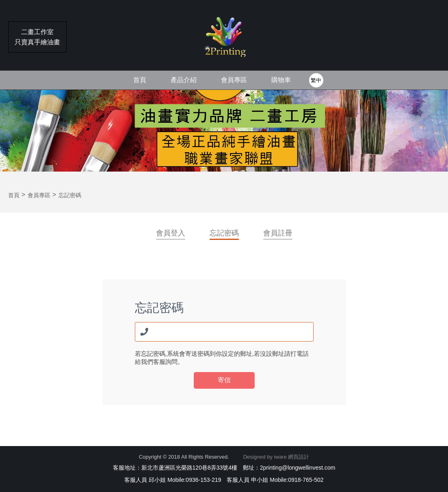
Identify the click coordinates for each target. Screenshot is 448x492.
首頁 (140, 80)
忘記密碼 (224, 233)
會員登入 (171, 233)
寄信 (224, 380)
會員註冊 (278, 233)
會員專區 (234, 80)
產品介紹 (184, 80)
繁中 (316, 80)
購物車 (281, 80)
